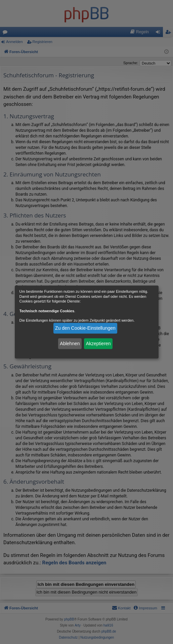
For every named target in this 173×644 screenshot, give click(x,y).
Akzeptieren (98, 344)
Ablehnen (70, 344)
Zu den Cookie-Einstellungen (85, 328)
